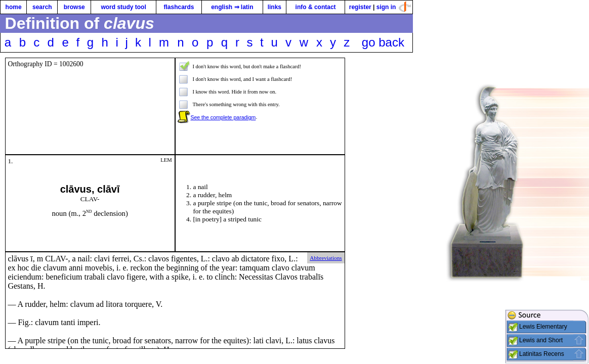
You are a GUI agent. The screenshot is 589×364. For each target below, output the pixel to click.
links (275, 7)
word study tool (123, 7)
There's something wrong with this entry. (236, 104)
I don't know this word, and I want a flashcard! (242, 79)
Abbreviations (326, 258)
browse (74, 7)
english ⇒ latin (232, 7)
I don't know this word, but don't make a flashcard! (247, 66)
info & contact (316, 7)
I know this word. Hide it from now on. (234, 92)
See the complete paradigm (223, 117)
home (14, 7)
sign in (386, 7)
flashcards (179, 7)
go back (383, 42)
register (360, 7)
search (42, 7)
